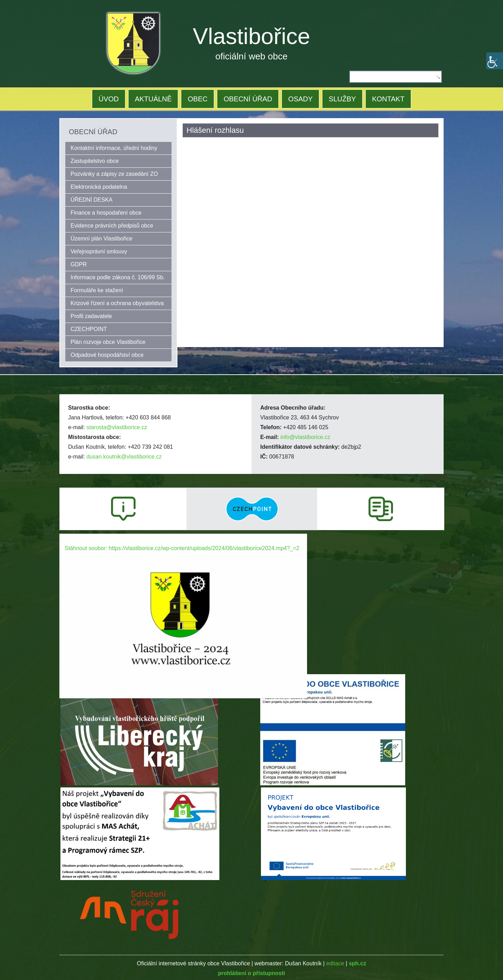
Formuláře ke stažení (97, 290)
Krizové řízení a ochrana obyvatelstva (117, 303)
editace (335, 963)
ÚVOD (109, 99)
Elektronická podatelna (99, 187)
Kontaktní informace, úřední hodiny (114, 148)
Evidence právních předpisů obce (112, 226)
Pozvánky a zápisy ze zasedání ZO (114, 174)
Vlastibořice (251, 36)
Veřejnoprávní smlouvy (99, 251)
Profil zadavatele (91, 316)
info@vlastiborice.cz (305, 437)
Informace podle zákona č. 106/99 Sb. (118, 277)
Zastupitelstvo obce (95, 161)
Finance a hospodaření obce (106, 213)
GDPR (79, 264)
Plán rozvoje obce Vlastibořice (108, 342)
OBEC (198, 99)
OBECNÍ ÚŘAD (248, 99)
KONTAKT (388, 99)
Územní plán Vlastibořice (101, 239)
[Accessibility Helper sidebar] (495, 61)
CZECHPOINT (89, 329)
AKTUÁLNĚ (153, 99)
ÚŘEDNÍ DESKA (92, 200)
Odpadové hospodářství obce (107, 355)
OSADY (300, 99)
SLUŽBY (342, 99)
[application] (183, 603)
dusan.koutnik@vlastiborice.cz (124, 457)
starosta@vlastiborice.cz (117, 427)
